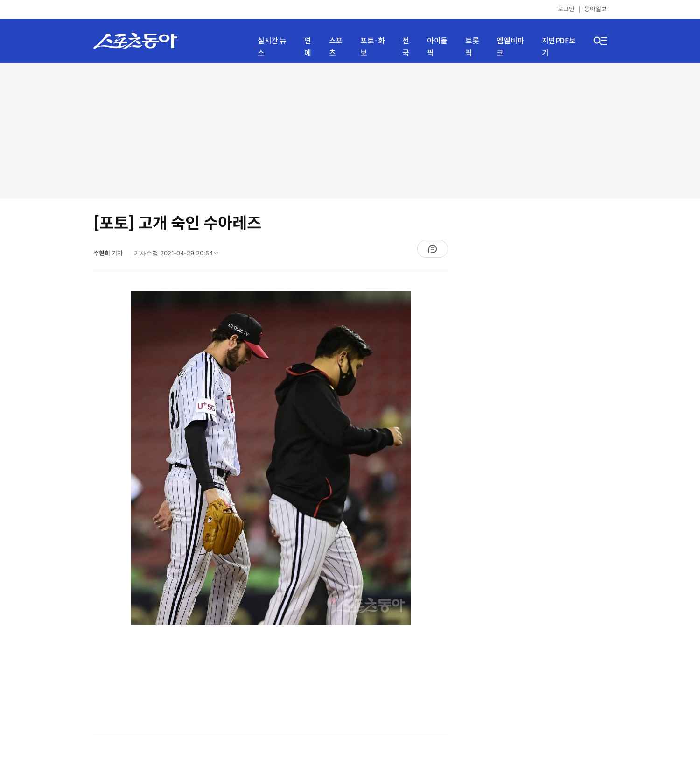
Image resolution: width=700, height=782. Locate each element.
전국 (406, 47)
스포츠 (336, 47)
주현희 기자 (109, 253)
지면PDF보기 (559, 47)
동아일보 (595, 9)
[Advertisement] (350, 131)
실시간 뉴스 (272, 47)
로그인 (566, 9)
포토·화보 (372, 47)
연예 (308, 47)
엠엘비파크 (510, 47)
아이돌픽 (437, 47)
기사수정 (179, 255)
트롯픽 (472, 47)
